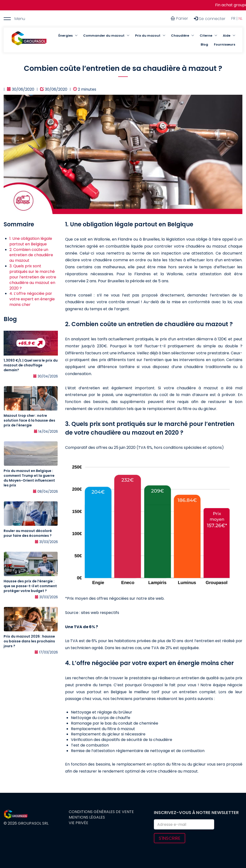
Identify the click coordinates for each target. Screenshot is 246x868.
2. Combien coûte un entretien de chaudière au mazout (31, 255)
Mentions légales (87, 817)
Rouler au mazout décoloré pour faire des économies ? (28, 533)
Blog (204, 44)
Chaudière (180, 36)
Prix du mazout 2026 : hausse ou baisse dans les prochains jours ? (29, 641)
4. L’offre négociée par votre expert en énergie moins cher (32, 299)
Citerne (206, 36)
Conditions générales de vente (101, 812)
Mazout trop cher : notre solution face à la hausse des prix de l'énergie (29, 420)
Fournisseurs (225, 44)
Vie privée (79, 823)
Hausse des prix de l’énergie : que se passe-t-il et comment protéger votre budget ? (30, 586)
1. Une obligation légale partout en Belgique (31, 241)
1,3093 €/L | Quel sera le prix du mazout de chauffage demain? (31, 365)
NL (240, 18)
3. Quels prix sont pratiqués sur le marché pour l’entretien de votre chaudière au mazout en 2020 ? (33, 277)
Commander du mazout (104, 36)
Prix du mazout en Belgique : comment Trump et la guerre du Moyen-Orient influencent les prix (29, 478)
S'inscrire (170, 838)
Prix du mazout (148, 36)
